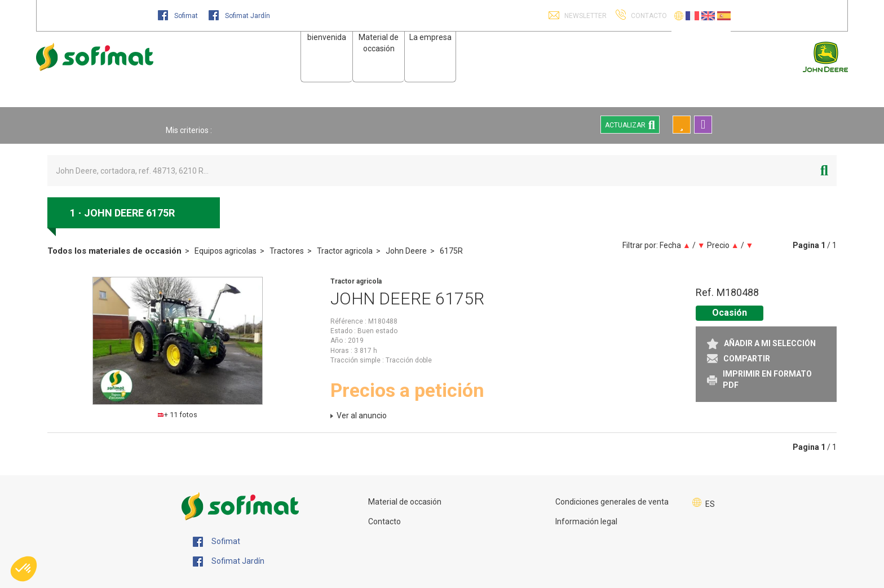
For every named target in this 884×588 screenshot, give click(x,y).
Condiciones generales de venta (612, 502)
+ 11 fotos (178, 415)
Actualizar (630, 125)
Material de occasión (405, 502)
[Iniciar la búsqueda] (824, 171)
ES (710, 504)
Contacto (384, 521)
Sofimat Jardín (239, 16)
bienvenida (327, 37)
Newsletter (585, 16)
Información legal (586, 521)
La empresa (430, 37)
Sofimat (179, 16)
